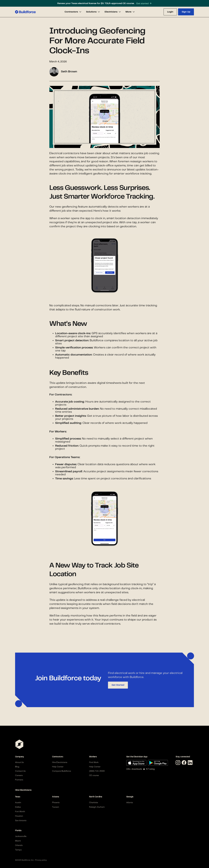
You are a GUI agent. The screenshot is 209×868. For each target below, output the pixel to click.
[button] (73, 12)
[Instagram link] (179, 763)
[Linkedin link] (191, 763)
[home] (25, 12)
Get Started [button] (118, 685)
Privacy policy (41, 860)
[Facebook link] (185, 763)
